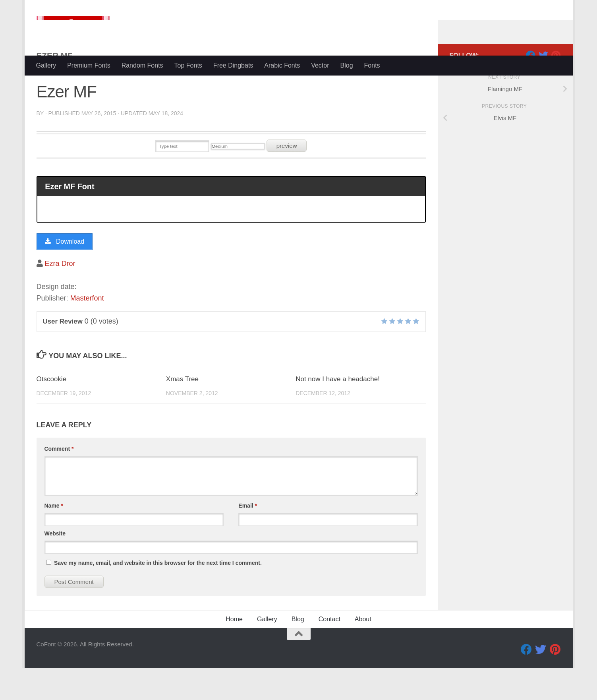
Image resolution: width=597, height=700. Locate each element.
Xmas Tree (182, 411)
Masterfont (87, 330)
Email (248, 537)
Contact (329, 651)
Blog (347, 65)
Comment (59, 481)
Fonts (372, 65)
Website (55, 565)
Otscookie (52, 411)
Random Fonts (142, 65)
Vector (320, 65)
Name (54, 537)
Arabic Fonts (282, 65)
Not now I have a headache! (338, 411)
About (363, 651)
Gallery (46, 65)
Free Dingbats (233, 65)
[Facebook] (531, 87)
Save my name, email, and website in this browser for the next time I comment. (158, 595)
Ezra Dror (60, 295)
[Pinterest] (556, 87)
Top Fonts (188, 65)
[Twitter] (543, 87)
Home (234, 651)
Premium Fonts (89, 65)
